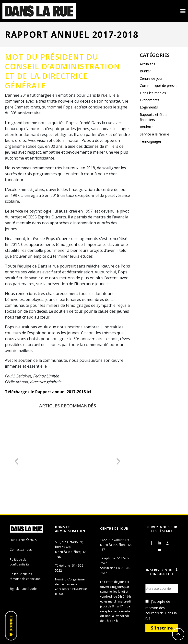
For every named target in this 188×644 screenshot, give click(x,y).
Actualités (147, 64)
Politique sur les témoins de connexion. (26, 576)
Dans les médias (153, 93)
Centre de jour (151, 78)
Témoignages (151, 141)
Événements (150, 100)
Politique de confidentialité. (20, 562)
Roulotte (147, 127)
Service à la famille (154, 134)
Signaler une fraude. (24, 589)
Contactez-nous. (21, 550)
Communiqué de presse (159, 86)
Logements (149, 107)
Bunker (145, 71)
